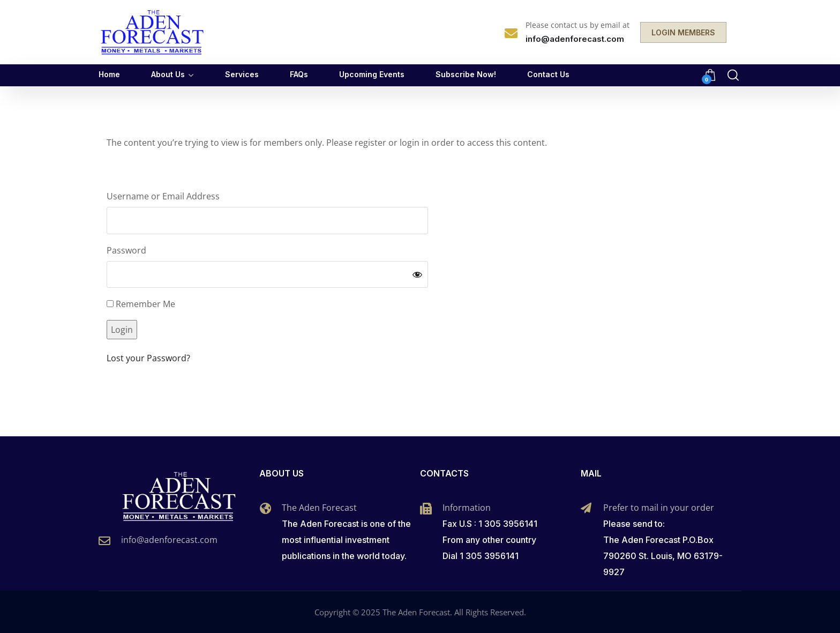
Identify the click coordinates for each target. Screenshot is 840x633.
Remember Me (141, 304)
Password (126, 250)
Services (242, 74)
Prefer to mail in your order (659, 508)
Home (109, 74)
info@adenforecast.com (169, 540)
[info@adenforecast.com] (104, 541)
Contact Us (548, 74)
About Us (168, 74)
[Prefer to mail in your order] (586, 508)
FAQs (299, 74)
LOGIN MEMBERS (683, 32)
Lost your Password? (148, 358)
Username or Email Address (163, 196)
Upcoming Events (372, 74)
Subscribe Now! (466, 74)
